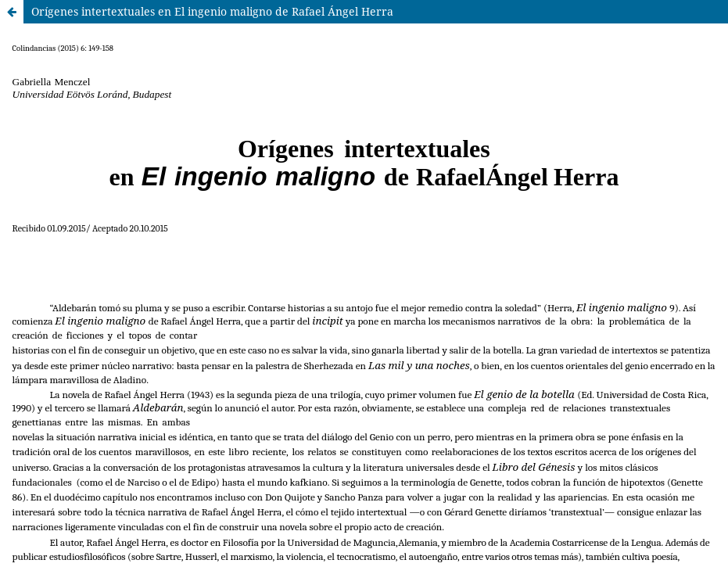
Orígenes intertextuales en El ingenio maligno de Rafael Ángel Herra (212, 11)
